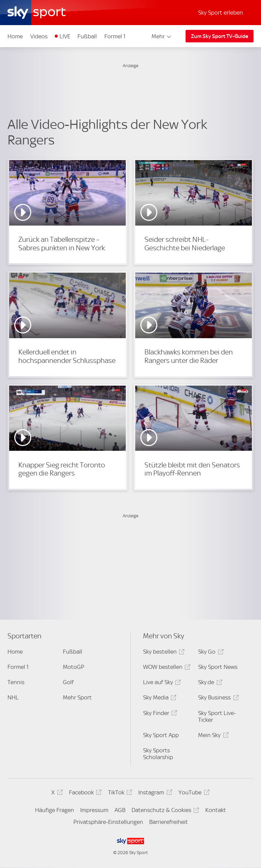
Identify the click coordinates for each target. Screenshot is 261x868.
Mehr (162, 36)
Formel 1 (115, 36)
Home (15, 36)
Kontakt (216, 810)
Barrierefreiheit (169, 822)
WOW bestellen (166, 668)
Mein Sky (212, 736)
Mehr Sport (77, 697)
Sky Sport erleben (221, 13)
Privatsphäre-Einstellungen (108, 822)
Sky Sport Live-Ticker (217, 716)
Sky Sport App (161, 735)
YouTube (193, 794)
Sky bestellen (163, 653)
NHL (13, 697)
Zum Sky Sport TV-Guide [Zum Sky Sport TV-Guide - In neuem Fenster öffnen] (220, 36)
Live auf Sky (161, 683)
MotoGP (74, 667)
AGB (120, 810)
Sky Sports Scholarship (158, 754)
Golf (68, 682)
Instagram (154, 794)
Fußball (87, 36)
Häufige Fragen (55, 810)
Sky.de (209, 683)
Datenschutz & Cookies (164, 811)
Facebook (84, 794)
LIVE (65, 36)
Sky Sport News (218, 667)
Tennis (16, 682)
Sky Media (159, 699)
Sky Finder (159, 714)
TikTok (119, 794)
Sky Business (217, 699)
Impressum (94, 810)
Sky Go (210, 653)
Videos (39, 36)
